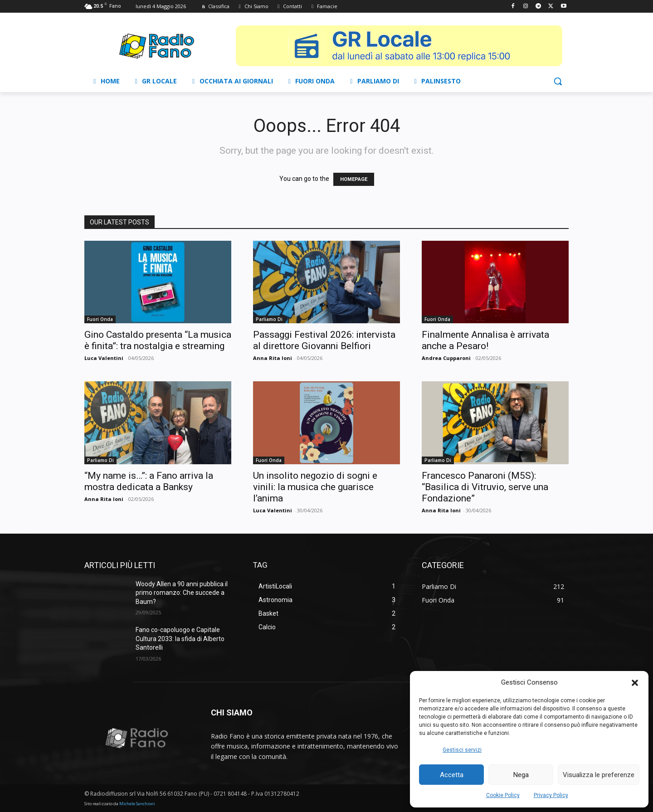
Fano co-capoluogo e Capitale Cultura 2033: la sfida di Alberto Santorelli (180, 639)
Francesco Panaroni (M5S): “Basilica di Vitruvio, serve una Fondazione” (485, 487)
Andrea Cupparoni (446, 358)
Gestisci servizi (462, 750)
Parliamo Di (269, 319)
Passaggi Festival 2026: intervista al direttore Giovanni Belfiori (324, 340)
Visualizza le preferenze (599, 775)
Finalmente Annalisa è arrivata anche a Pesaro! (485, 340)
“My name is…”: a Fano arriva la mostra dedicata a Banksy (149, 481)
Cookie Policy (503, 795)
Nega (521, 775)
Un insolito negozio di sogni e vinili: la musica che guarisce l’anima (315, 487)
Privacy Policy (551, 795)
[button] (635, 683)
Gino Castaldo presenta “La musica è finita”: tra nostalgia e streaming (158, 340)
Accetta (452, 775)
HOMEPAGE (354, 179)
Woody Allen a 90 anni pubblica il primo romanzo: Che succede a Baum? (182, 593)
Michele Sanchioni (137, 804)
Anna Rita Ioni (273, 358)
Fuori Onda (100, 319)
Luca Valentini (104, 358)
